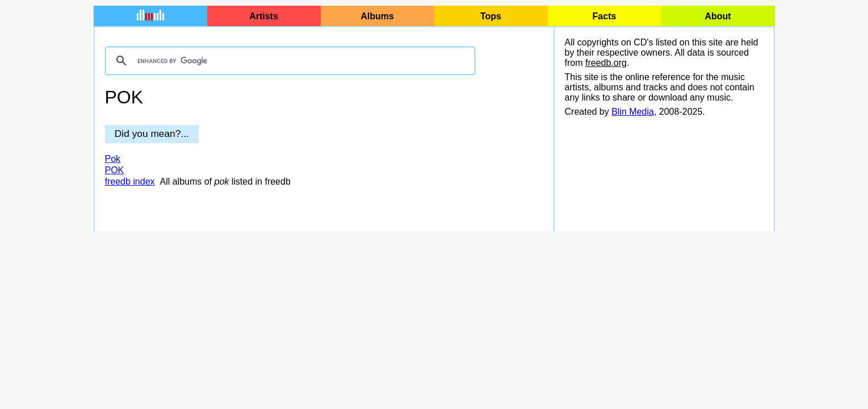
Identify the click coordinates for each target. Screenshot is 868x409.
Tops (491, 16)
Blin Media (633, 112)
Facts (605, 16)
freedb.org (606, 63)
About (718, 16)
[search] (288, 61)
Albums (377, 16)
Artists (264, 16)
